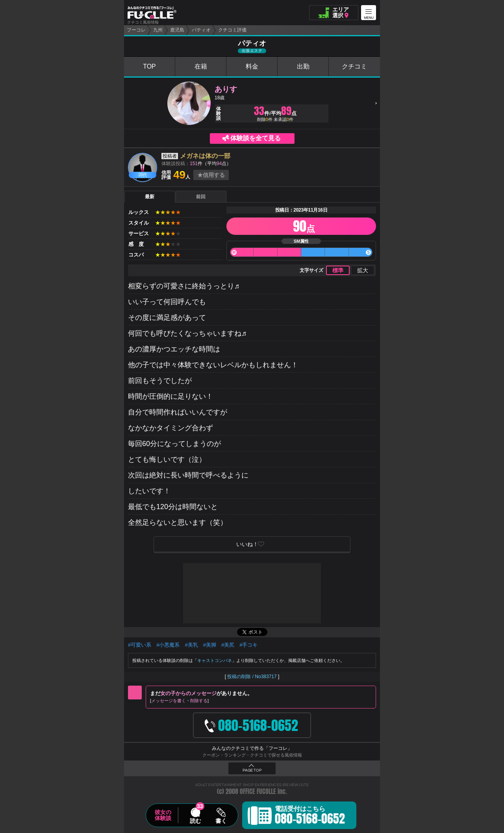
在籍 (201, 66)
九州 (158, 30)
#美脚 (210, 645)
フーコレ (136, 30)
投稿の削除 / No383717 (252, 677)
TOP (149, 66)
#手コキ (248, 645)
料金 (252, 66)
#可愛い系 (140, 645)
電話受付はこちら (310, 816)
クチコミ (354, 66)
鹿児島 (177, 30)
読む (195, 821)
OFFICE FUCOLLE (258, 791)
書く (221, 821)
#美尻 (228, 645)
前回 (201, 197)
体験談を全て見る (256, 138)
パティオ (201, 30)
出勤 (303, 66)
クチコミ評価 (232, 30)
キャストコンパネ (215, 660)
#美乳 (191, 645)
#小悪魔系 (168, 645)
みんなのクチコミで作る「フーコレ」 (252, 748)
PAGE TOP (252, 770)
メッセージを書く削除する (179, 701)
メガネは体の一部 (205, 156)
